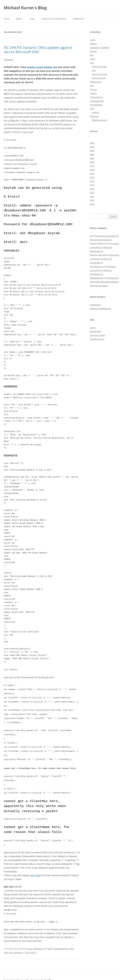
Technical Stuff (99, 78)
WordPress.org (97, 339)
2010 (92, 200)
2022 (92, 154)
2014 (92, 185)
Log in (93, 328)
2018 (92, 170)
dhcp (6, 947)
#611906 (36, 870)
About (19, 19)
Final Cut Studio (99, 67)
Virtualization (96, 105)
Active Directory (61, 943)
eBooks (93, 44)
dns (11, 947)
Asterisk (96, 112)
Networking (95, 82)
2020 (92, 162)
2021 (92, 158)
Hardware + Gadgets (100, 47)
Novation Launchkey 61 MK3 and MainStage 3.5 (104, 247)
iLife (94, 70)
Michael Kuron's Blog (25, 8)
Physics (93, 89)
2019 (92, 166)
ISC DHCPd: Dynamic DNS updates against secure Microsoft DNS (38, 50)
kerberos (18, 947)
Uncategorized (97, 101)
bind (72, 943)
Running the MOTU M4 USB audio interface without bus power (104, 282)
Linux (30, 943)
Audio (93, 40)
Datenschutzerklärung (54, 19)
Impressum (79, 19)
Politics (93, 93)
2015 (92, 181)
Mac (92, 63)
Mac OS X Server (100, 74)
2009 (92, 204)
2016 (92, 177)
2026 (92, 143)
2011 (92, 196)
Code (32, 19)
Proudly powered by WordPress (40, 974)
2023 (92, 151)
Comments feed (97, 335)
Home (7, 19)
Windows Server (99, 120)
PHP (92, 86)
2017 (92, 173)
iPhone (93, 51)
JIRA (92, 55)
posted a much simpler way (42, 67)
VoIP (92, 109)
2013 (92, 189)
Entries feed (95, 331)
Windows (38, 943)
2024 (92, 147)
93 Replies (8, 60)
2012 (92, 193)
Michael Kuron (97, 266)
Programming (96, 97)
